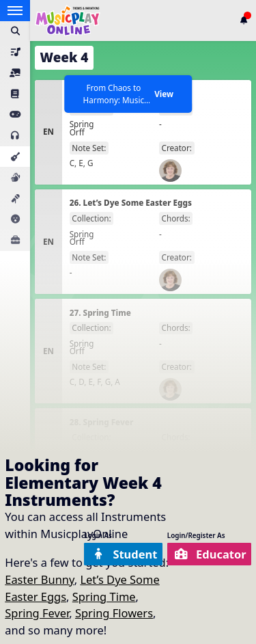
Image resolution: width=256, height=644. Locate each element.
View (164, 94)
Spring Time (104, 596)
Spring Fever (37, 613)
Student (124, 554)
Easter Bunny (39, 579)
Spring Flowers (114, 613)
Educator (211, 554)
